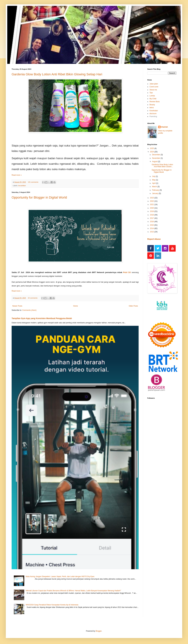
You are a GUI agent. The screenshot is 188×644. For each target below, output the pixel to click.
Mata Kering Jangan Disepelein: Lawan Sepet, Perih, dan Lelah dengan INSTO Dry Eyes (60, 577)
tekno (152, 108)
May (154, 180)
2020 (152, 208)
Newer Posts (17, 306)
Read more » (17, 175)
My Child (153, 99)
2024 (152, 152)
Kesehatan (154, 111)
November (156, 158)
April (154, 183)
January (155, 193)
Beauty (152, 105)
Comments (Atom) (29, 310)
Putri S (126, 272)
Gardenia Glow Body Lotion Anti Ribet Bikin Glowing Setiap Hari (57, 74)
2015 (152, 225)
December (156, 155)
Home (76, 306)
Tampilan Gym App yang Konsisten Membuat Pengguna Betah (42, 318)
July (154, 176)
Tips (151, 93)
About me (153, 90)
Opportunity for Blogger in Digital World (39, 197)
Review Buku (155, 102)
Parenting (153, 116)
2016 (152, 222)
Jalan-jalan (154, 84)
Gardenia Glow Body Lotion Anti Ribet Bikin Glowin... (162, 166)
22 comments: (33, 298)
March (155, 187)
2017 (152, 218)
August (155, 162)
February (156, 190)
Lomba (152, 96)
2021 (152, 205)
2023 (152, 198)
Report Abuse (154, 239)
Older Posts (133, 306)
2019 (152, 211)
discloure (153, 114)
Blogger (99, 631)
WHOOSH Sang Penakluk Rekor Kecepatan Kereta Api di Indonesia (52, 605)
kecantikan (22, 186)
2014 (152, 228)
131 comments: (33, 182)
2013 (152, 232)
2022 (152, 201)
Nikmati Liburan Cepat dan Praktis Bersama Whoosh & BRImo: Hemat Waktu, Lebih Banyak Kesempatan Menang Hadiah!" (73, 591)
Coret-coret (154, 87)
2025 (152, 148)
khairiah (164, 127)
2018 (152, 215)
